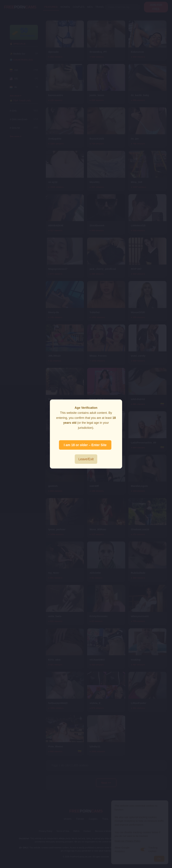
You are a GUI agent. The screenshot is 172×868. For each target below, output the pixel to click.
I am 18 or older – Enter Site (85, 445)
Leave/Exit (86, 459)
